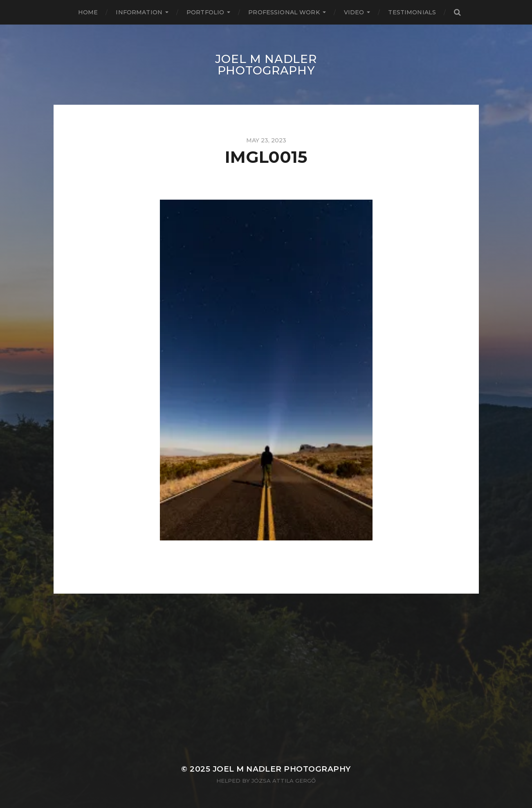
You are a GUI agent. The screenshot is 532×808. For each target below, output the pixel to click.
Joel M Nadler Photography (266, 65)
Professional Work (284, 12)
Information (139, 12)
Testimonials (412, 12)
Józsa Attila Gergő (284, 781)
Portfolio (205, 12)
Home (88, 12)
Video (354, 12)
